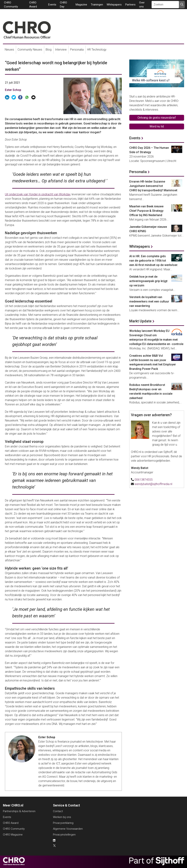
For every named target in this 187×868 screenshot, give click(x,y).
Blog (49, 50)
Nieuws (9, 50)
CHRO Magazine (13, 835)
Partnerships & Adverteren (19, 811)
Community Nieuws (30, 50)
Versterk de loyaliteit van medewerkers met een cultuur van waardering (149, 301)
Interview (61, 50)
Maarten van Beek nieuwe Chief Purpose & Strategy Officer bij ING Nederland (146, 211)
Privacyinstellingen (64, 835)
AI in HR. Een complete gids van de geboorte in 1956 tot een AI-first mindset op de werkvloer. (154, 261)
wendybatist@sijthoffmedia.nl (153, 484)
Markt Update (140, 321)
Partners (130, 5)
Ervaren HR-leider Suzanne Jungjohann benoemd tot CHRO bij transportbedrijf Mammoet (153, 186)
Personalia (77, 50)
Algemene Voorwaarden (68, 829)
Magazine (81, 5)
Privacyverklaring (63, 823)
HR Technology (97, 50)
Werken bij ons (62, 817)
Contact (58, 811)
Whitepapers (114, 5)
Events (52, 5)
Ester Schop (13, 90)
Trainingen (97, 5)
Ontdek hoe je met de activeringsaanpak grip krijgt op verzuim (148, 281)
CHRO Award (11, 823)
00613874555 (144, 480)
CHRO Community (14, 829)
